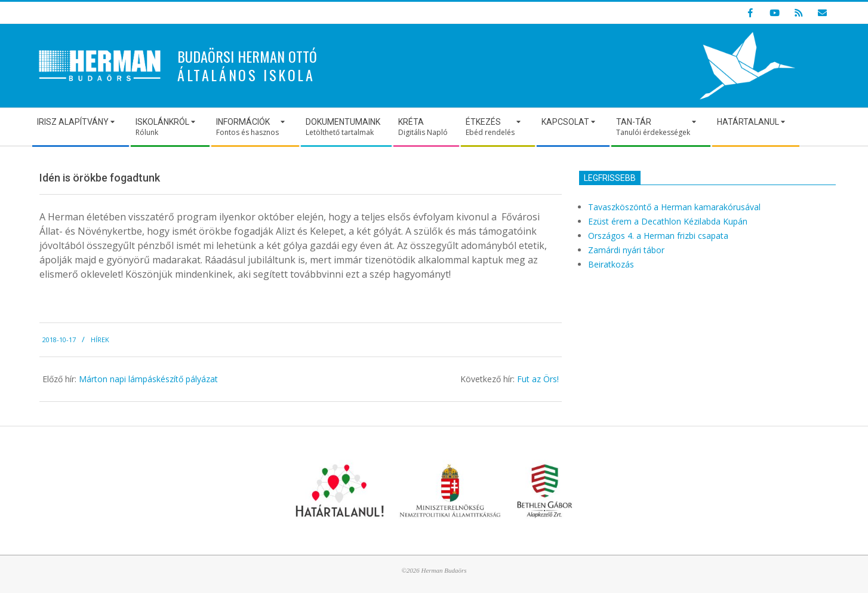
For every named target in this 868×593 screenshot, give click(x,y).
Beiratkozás (611, 264)
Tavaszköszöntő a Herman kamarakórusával (674, 207)
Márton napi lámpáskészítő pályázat (148, 379)
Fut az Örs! (538, 379)
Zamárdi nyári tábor (626, 250)
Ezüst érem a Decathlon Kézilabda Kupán (668, 221)
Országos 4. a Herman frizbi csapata (658, 236)
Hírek (100, 339)
